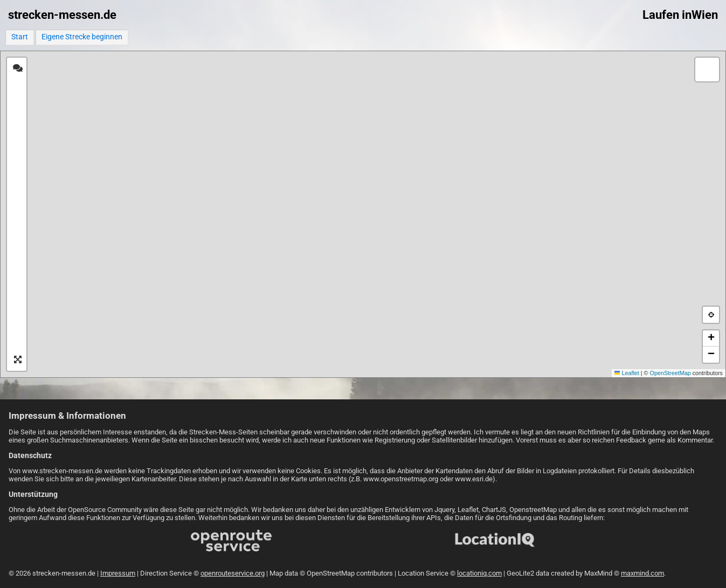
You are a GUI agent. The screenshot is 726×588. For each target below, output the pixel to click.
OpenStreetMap (670, 373)
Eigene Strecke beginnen (82, 37)
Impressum (118, 573)
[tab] (18, 68)
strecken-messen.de (62, 15)
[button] (707, 70)
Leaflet (627, 373)
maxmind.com (642, 573)
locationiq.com (479, 573)
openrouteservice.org (233, 573)
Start (20, 37)
